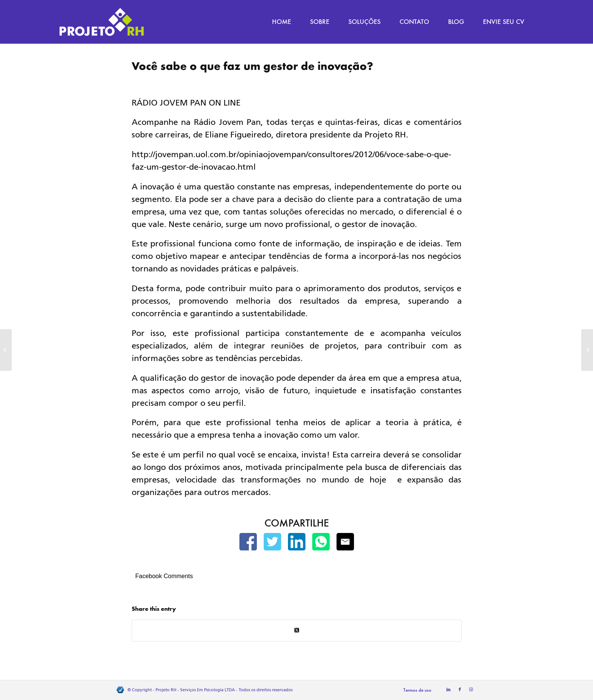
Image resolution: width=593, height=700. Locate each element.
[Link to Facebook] (460, 690)
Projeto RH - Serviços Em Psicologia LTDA (195, 690)
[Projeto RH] (102, 22)
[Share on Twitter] (297, 630)
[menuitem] (282, 22)
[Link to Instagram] (471, 690)
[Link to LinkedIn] (448, 690)
